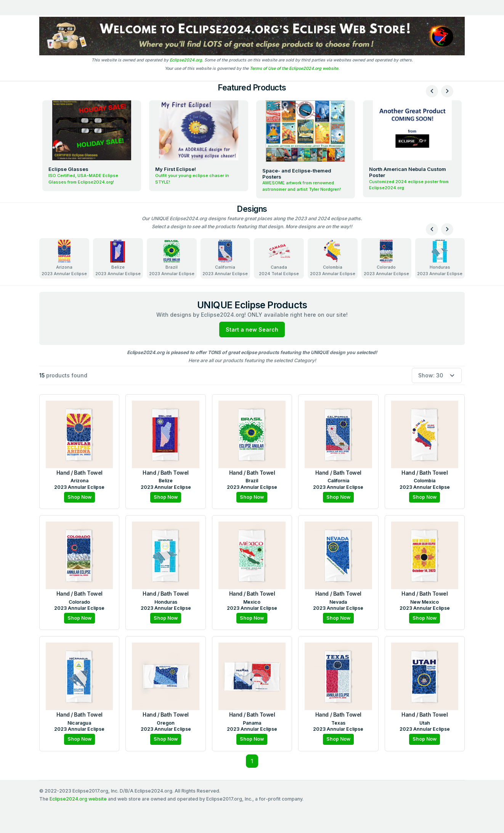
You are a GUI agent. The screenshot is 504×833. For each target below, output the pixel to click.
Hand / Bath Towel (79, 473)
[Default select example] (437, 376)
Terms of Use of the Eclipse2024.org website (294, 68)
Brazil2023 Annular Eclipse (172, 258)
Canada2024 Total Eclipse (279, 258)
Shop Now (79, 497)
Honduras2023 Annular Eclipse (440, 258)
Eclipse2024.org (186, 60)
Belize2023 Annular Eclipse (118, 258)
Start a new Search (252, 329)
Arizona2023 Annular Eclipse (64, 258)
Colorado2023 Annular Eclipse (386, 258)
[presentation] (432, 91)
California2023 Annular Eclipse (225, 258)
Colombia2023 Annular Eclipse (333, 258)
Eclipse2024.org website (78, 799)
